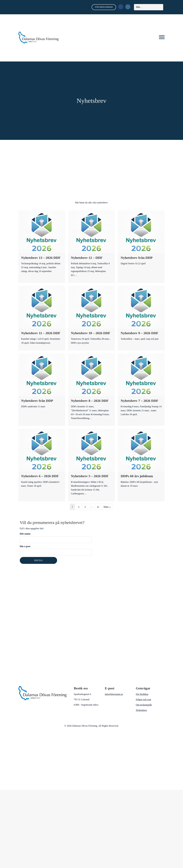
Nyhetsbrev (141, 710)
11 (98, 507)
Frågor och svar (143, 699)
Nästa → (107, 507)
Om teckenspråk (144, 705)
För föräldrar (142, 694)
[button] (162, 37)
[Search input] (149, 7)
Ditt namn (56, 538)
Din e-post (56, 550)
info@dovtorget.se (114, 694)
